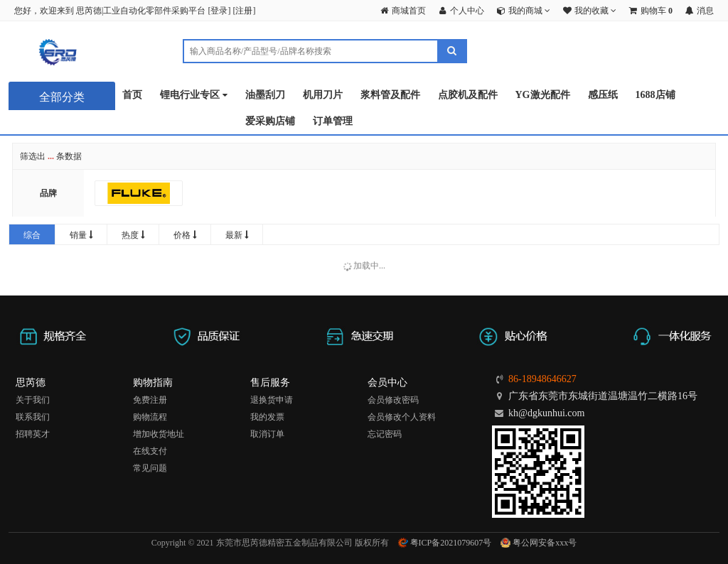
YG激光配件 (543, 95)
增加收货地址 (159, 434)
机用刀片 (323, 95)
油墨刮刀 (265, 95)
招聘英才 (33, 434)
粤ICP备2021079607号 (445, 543)
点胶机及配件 (468, 95)
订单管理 (333, 121)
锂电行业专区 (194, 96)
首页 (132, 95)
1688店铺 (655, 95)
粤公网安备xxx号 (539, 543)
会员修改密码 (393, 400)
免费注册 (150, 400)
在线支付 (150, 451)
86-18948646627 (542, 379)
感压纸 (603, 95)
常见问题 (150, 468)
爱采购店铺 (270, 121)
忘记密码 (385, 434)
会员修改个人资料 (402, 417)
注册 (244, 11)
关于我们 (33, 400)
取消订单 (267, 434)
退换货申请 (272, 400)
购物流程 (150, 417)
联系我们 (33, 417)
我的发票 (267, 417)
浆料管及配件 (390, 95)
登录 (219, 11)
